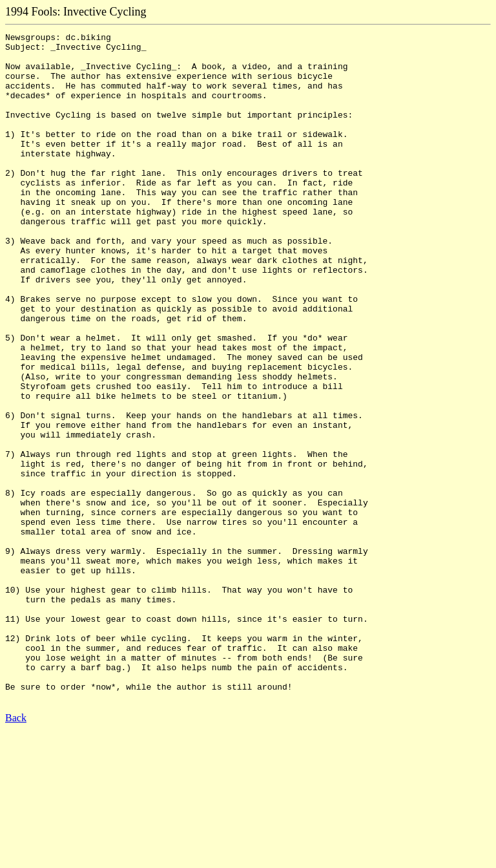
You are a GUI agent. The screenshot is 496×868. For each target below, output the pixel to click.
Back (16, 852)
